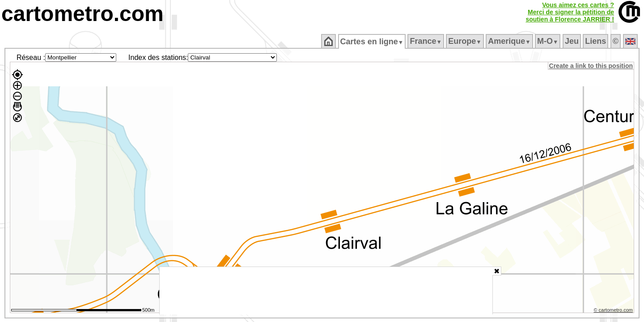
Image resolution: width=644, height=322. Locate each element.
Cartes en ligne (372, 42)
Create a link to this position (591, 66)
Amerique (510, 41)
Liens (596, 41)
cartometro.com (83, 14)
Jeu (572, 41)
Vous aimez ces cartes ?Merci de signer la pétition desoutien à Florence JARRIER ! (570, 12)
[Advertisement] (326, 291)
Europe (466, 41)
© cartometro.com (614, 311)
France (426, 41)
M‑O (549, 41)
